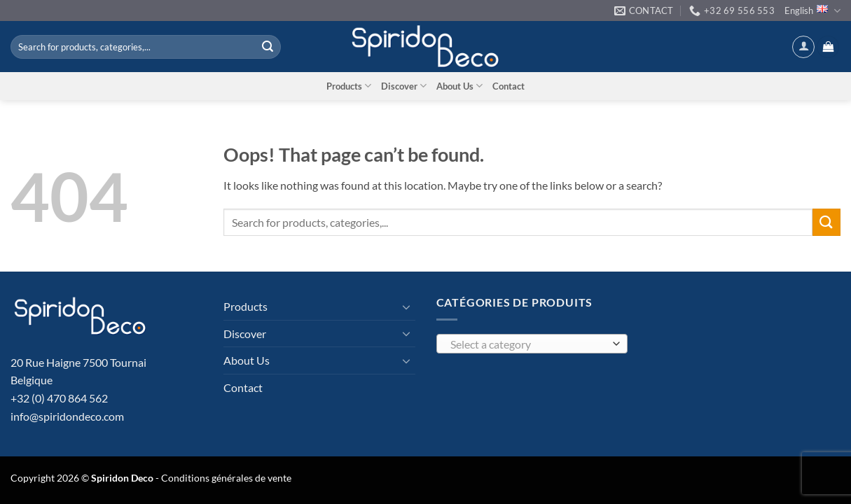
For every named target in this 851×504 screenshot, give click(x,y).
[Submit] (268, 47)
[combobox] (532, 344)
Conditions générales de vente (226, 478)
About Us (459, 86)
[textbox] (528, 344)
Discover (404, 86)
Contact (508, 86)
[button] (803, 47)
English (812, 11)
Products (349, 86)
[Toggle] (407, 307)
